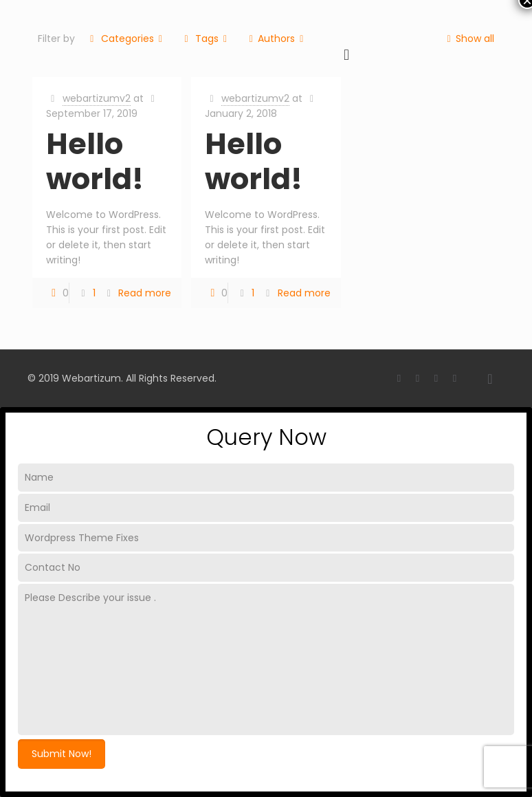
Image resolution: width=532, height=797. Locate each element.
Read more (145, 293)
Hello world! (95, 161)
